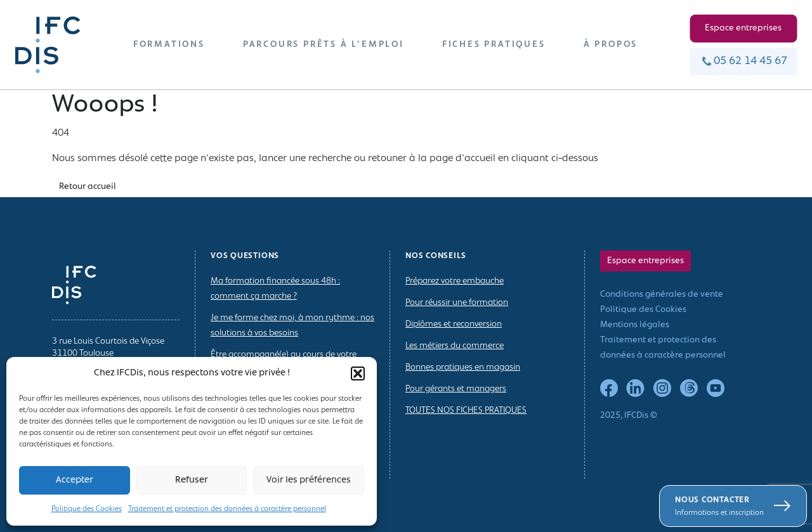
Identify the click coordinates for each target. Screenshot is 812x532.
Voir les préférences (309, 480)
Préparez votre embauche (455, 281)
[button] (358, 373)
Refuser (192, 480)
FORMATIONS (169, 45)
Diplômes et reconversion (454, 324)
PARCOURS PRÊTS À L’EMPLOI (324, 45)
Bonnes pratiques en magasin (463, 367)
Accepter (75, 480)
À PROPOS (611, 45)
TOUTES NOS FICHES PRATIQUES (466, 411)
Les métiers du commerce (455, 346)
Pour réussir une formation (457, 303)
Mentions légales (635, 325)
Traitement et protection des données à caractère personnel (227, 509)
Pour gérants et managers (456, 389)
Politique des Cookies (87, 509)
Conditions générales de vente (662, 295)
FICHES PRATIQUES (494, 45)
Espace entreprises (743, 28)
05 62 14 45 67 (743, 61)
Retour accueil (88, 187)
